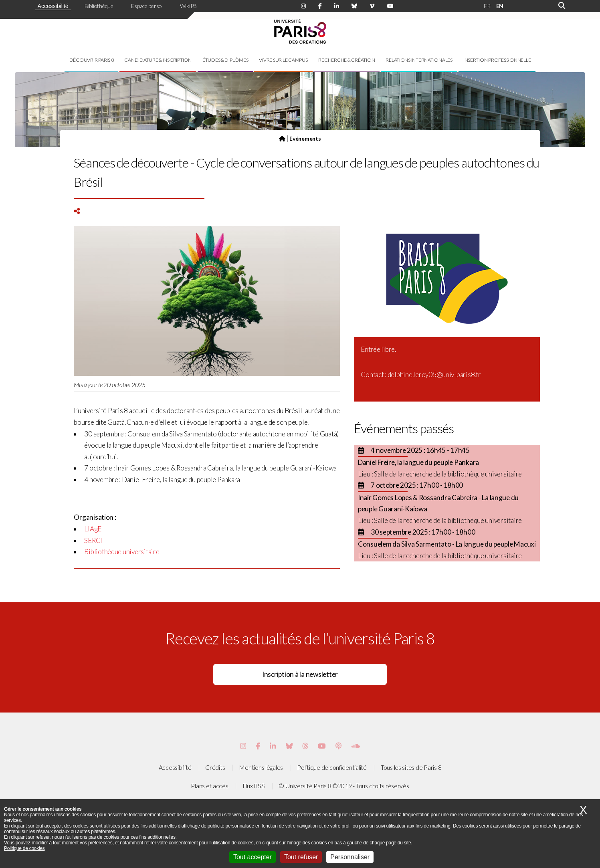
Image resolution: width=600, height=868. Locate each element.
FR (487, 6)
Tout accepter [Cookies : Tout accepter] (253, 857)
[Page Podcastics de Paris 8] (338, 746)
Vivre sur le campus (283, 60)
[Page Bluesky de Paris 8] (354, 6)
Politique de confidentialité (332, 767)
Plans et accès (209, 786)
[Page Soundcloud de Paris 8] (356, 746)
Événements (305, 138)
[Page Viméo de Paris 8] (372, 6)
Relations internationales (419, 60)
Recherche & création (346, 60)
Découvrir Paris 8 (92, 60)
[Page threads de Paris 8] (305, 746)
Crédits (215, 767)
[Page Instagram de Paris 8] (303, 6)
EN (500, 6)
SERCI (93, 540)
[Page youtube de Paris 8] (390, 6)
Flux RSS (254, 786)
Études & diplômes (225, 60)
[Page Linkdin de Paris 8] (337, 6)
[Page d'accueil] (282, 138)
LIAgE (93, 529)
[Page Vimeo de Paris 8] (273, 746)
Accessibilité (53, 6)
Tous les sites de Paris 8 (411, 767)
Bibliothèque (99, 6)
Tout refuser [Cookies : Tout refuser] (301, 857)
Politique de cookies (24, 848)
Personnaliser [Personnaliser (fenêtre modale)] (350, 857)
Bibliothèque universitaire (122, 552)
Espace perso (146, 6)
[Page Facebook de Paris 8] (320, 6)
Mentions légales (261, 767)
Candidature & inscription (158, 60)
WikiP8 (188, 6)
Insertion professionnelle (497, 60)
